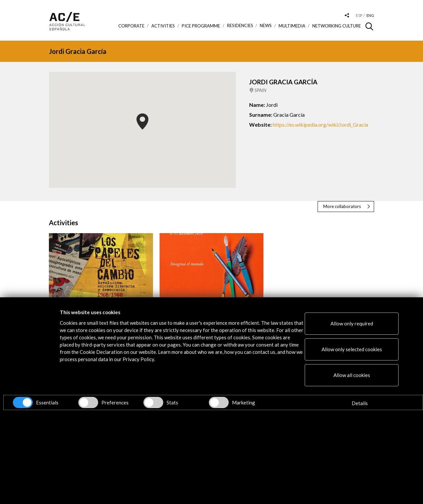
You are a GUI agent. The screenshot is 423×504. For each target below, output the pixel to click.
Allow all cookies (352, 375)
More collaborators (342, 206)
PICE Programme (201, 26)
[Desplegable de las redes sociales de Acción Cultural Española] (347, 16)
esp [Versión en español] (359, 15)
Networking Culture (337, 26)
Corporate (131, 26)
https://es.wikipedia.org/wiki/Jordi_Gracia (320, 125)
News (266, 26)
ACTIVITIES (163, 26)
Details (360, 403)
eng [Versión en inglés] (370, 15)
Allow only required (352, 323)
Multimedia (292, 26)
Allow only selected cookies (352, 349)
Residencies (240, 26)
